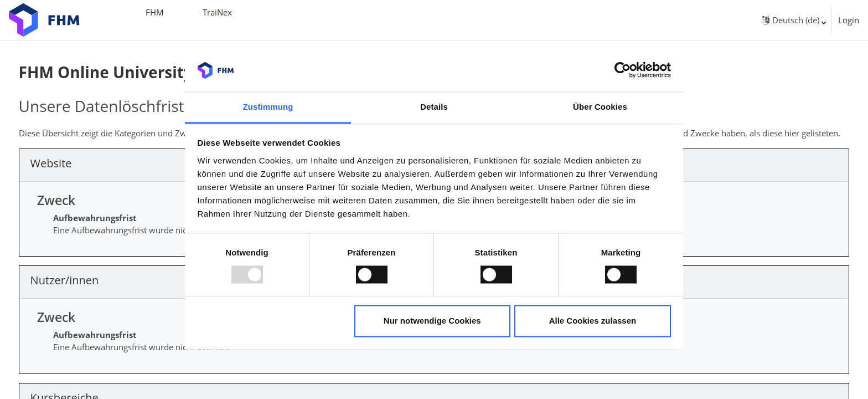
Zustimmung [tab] (268, 107)
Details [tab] (434, 107)
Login (849, 20)
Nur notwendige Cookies (432, 321)
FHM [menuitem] (155, 12)
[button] (791, 20)
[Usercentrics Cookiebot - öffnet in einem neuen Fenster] (622, 70)
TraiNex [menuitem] (217, 12)
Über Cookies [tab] (600, 107)
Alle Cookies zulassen (593, 321)
